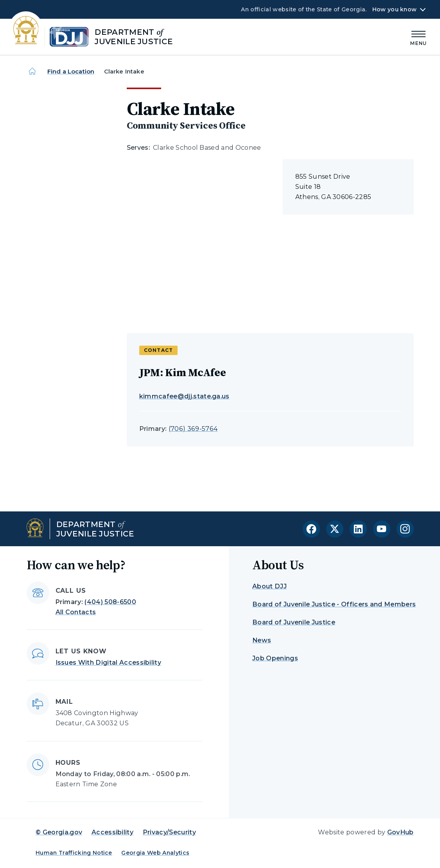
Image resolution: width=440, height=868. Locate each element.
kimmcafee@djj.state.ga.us (184, 396)
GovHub (400, 832)
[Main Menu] (418, 37)
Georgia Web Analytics (155, 853)
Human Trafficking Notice (74, 853)
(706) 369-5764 (193, 429)
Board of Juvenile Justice (294, 622)
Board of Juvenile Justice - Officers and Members (334, 604)
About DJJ (269, 586)
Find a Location (71, 71)
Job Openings (275, 658)
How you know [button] (394, 9)
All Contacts (76, 612)
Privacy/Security (169, 832)
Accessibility (112, 832)
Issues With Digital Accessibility (109, 663)
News (262, 640)
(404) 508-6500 (110, 602)
